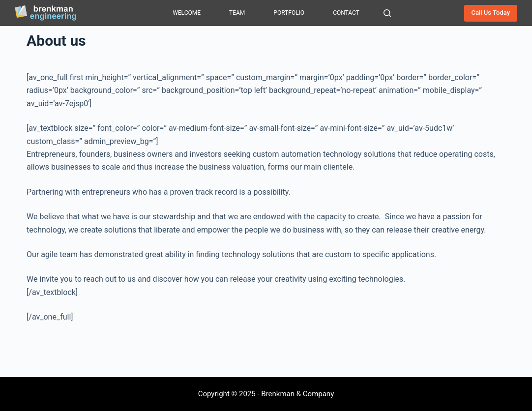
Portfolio (289, 13)
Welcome (187, 13)
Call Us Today (491, 13)
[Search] (387, 13)
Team (237, 13)
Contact (346, 13)
